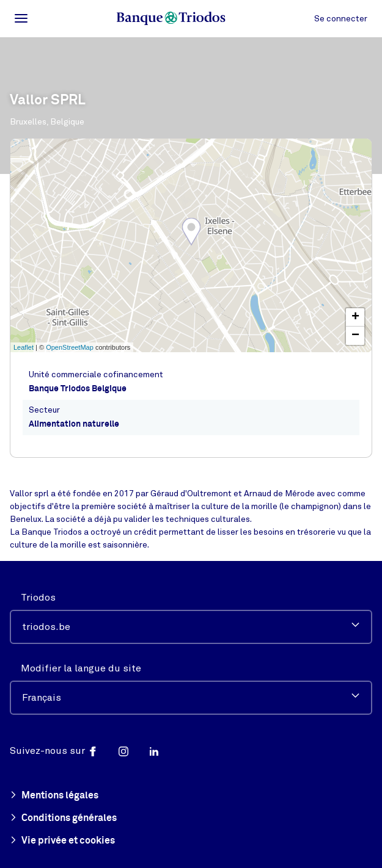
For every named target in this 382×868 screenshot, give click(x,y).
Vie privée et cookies (62, 841)
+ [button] (355, 317)
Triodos (38, 598)
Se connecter (341, 19)
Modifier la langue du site (81, 668)
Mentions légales (54, 796)
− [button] (355, 336)
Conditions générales (63, 819)
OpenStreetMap (70, 347)
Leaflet (24, 347)
